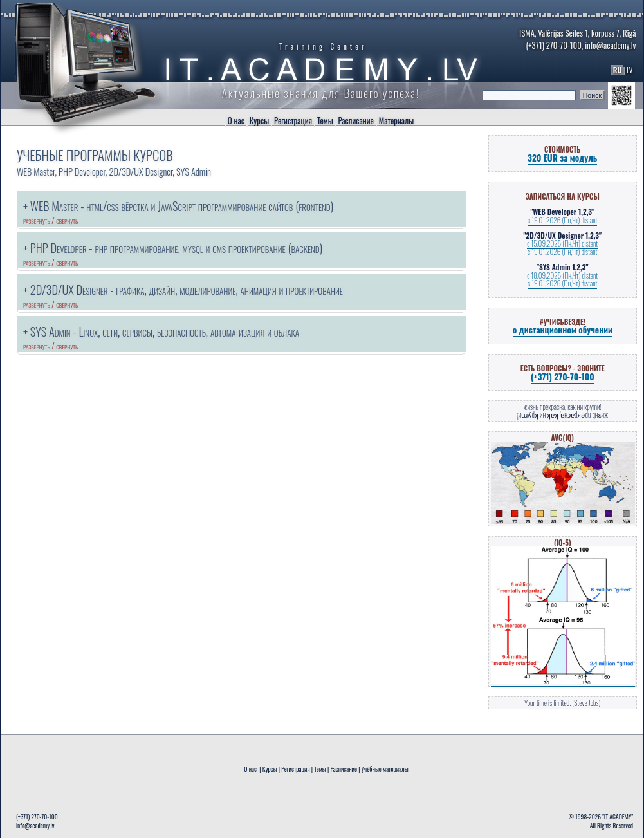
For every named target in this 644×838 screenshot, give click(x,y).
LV (631, 70)
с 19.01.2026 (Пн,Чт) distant (562, 220)
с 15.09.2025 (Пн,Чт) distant (562, 243)
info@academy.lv (610, 45)
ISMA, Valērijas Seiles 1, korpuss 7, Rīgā (577, 33)
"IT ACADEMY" (618, 817)
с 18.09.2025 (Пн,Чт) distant (562, 275)
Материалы (396, 121)
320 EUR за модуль (562, 158)
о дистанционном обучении (563, 330)
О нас (236, 121)
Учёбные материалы (384, 769)
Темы (325, 121)
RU (617, 70)
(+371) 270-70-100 (553, 45)
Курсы (259, 121)
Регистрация (293, 121)
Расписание (356, 121)
